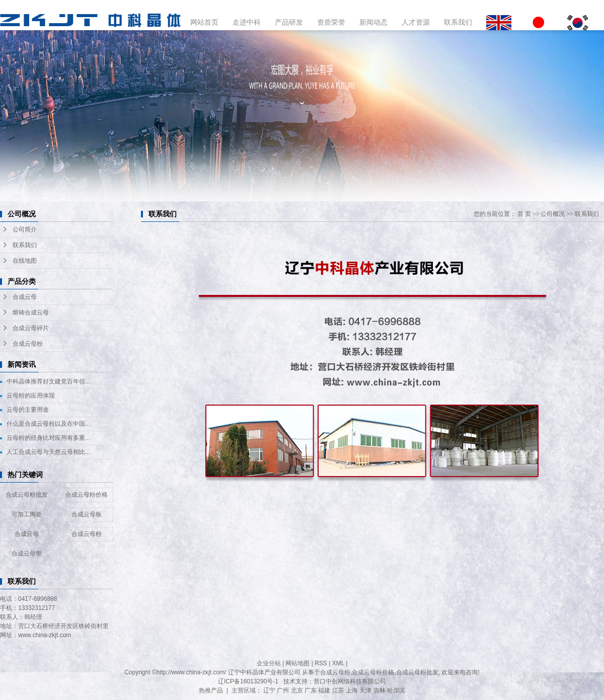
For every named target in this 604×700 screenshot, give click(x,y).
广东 (311, 690)
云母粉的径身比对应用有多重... (48, 438)
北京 (297, 690)
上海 (352, 690)
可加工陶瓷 (27, 514)
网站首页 (204, 22)
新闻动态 (373, 22)
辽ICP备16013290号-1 (248, 681)
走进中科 (247, 22)
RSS (321, 663)
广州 (283, 690)
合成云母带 (27, 554)
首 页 (524, 214)
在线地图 (25, 261)
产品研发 (289, 22)
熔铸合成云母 (31, 313)
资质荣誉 (331, 22)
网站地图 (297, 663)
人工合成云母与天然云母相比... (48, 452)
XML (338, 663)
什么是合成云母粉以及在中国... (48, 424)
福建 (324, 690)
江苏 (338, 690)
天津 (365, 690)
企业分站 (269, 663)
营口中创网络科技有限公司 (350, 681)
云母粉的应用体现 (31, 396)
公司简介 (25, 229)
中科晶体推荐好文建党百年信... (48, 381)
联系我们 (458, 22)
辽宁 (269, 690)
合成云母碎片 (31, 328)
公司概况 (553, 214)
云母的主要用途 (28, 410)
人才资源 (416, 22)
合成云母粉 (28, 344)
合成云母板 (87, 514)
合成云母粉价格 (87, 495)
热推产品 (211, 690)
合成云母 (25, 297)
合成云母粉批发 (27, 495)
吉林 (380, 690)
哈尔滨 (396, 690)
